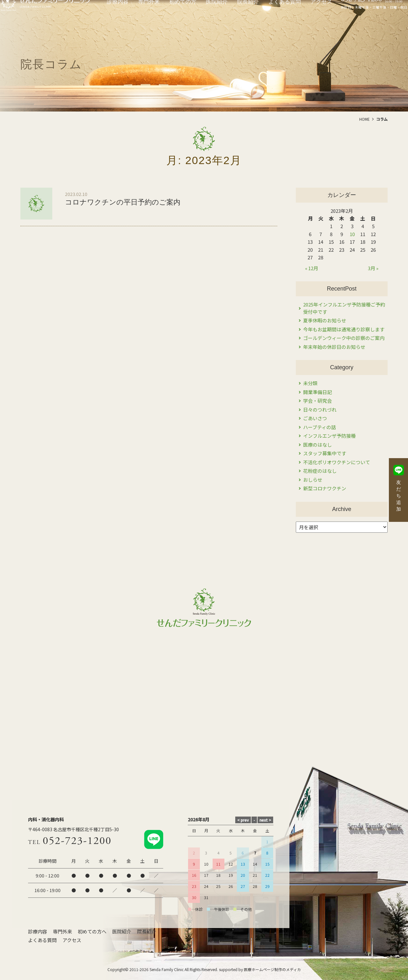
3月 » (373, 268)
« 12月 (312, 268)
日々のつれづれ (320, 410)
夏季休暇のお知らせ (325, 320)
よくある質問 (42, 940)
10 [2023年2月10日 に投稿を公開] (352, 234)
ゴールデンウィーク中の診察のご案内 (344, 338)
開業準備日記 (317, 392)
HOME (364, 119)
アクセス (72, 940)
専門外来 (62, 931)
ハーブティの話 (320, 427)
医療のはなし (317, 445)
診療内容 (38, 931)
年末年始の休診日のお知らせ (334, 347)
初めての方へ (92, 931)
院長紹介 (147, 931)
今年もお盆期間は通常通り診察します (344, 329)
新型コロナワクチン (325, 488)
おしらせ (313, 480)
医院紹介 (122, 931)
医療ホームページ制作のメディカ (272, 969)
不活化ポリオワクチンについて (337, 462)
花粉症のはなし (320, 471)
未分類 (310, 383)
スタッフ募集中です (325, 453)
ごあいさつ (315, 418)
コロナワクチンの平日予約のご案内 (123, 202)
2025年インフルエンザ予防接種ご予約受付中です (344, 308)
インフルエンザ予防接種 (329, 436)
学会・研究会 (317, 401)
